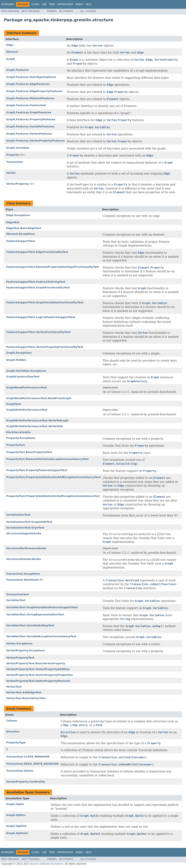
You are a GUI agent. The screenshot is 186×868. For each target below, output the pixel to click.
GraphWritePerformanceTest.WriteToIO (34, 426)
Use (44, 4)
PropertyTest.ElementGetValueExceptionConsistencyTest (47, 459)
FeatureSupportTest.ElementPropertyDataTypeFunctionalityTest (53, 267)
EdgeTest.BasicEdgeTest (24, 228)
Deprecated (65, 4)
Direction (13, 732)
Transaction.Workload (22, 580)
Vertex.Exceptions (19, 643)
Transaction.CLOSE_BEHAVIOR (28, 757)
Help (88, 4)
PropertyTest (15, 445)
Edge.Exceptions (18, 215)
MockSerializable (18, 432)
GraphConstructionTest (23, 377)
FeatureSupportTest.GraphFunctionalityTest (38, 288)
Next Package (31, 11)
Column (12, 721)
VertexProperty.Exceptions (26, 650)
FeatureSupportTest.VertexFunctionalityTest (38, 332)
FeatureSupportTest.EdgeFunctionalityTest (37, 252)
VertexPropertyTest (20, 658)
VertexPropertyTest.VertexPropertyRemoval (38, 681)
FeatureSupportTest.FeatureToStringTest (36, 282)
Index (79, 4)
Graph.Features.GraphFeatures (29, 112)
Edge (10, 45)
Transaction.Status (20, 771)
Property (13, 155)
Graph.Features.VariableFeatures (30, 127)
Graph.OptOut (16, 826)
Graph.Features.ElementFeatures (30, 98)
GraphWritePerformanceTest (27, 410)
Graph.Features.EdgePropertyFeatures (34, 91)
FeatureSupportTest (21, 241)
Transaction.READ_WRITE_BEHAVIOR (32, 764)
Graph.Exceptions (19, 353)
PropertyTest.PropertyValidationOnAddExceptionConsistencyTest (53, 477)
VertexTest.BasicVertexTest (26, 698)
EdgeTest (13, 222)
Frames (52, 11)
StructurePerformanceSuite (26, 548)
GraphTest (13, 404)
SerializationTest (18, 515)
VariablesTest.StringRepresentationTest (35, 614)
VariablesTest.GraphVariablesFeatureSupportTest (42, 607)
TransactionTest (18, 594)
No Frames (66, 11)
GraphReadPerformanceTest (27, 387)
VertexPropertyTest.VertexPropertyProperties (40, 675)
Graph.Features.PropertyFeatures (31, 119)
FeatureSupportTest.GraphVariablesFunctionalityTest (45, 302)
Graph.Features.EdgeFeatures (28, 84)
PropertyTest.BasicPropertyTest (29, 452)
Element (12, 52)
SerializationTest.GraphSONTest (29, 522)
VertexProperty (17, 184)
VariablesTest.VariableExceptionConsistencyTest (41, 636)
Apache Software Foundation (47, 864)
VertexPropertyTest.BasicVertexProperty (36, 663)
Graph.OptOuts (17, 833)
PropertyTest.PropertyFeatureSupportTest (37, 470)
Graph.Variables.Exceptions (26, 371)
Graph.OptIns (16, 815)
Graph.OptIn (15, 804)
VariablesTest (16, 600)
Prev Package (10, 11)
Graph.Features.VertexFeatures (29, 134)
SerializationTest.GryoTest (25, 528)
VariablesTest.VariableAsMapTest (30, 625)
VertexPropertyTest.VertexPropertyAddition (38, 669)
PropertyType (16, 742)
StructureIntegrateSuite (24, 533)
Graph (11, 59)
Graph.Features (17, 70)
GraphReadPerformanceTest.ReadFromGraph (39, 398)
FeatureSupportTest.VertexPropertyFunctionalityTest (45, 347)
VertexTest (14, 687)
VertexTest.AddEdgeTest (24, 692)
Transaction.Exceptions (23, 574)
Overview (8, 4)
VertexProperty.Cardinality (26, 782)
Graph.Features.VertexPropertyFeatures (35, 141)
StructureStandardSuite (24, 559)
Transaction (15, 162)
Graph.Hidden (16, 360)
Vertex (11, 173)
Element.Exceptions (21, 234)
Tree (52, 4)
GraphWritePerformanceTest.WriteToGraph (37, 420)
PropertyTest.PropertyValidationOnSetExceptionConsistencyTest (53, 496)
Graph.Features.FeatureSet (26, 105)
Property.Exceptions (21, 438)
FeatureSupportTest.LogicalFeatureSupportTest (41, 317)
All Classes (88, 11)
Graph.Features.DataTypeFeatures (31, 77)
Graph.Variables (18, 148)
